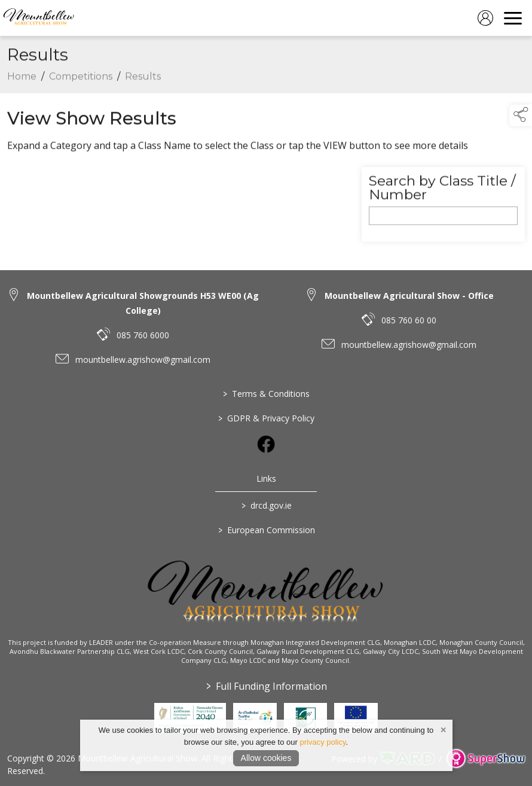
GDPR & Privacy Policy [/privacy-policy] (266, 418)
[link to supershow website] (486, 759)
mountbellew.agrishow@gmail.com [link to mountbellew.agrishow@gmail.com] (143, 360)
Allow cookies (266, 758)
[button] (521, 115)
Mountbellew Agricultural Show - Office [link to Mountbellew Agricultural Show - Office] (409, 296)
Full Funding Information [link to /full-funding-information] (266, 686)
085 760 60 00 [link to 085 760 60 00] (409, 320)
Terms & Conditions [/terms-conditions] (266, 394)
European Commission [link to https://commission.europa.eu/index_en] (266, 530)
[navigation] (513, 18)
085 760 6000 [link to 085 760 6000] (143, 335)
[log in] (485, 18)
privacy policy (322, 742)
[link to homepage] (39, 18)
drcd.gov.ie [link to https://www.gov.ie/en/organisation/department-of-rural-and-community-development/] (266, 505)
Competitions (81, 97)
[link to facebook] (266, 444)
